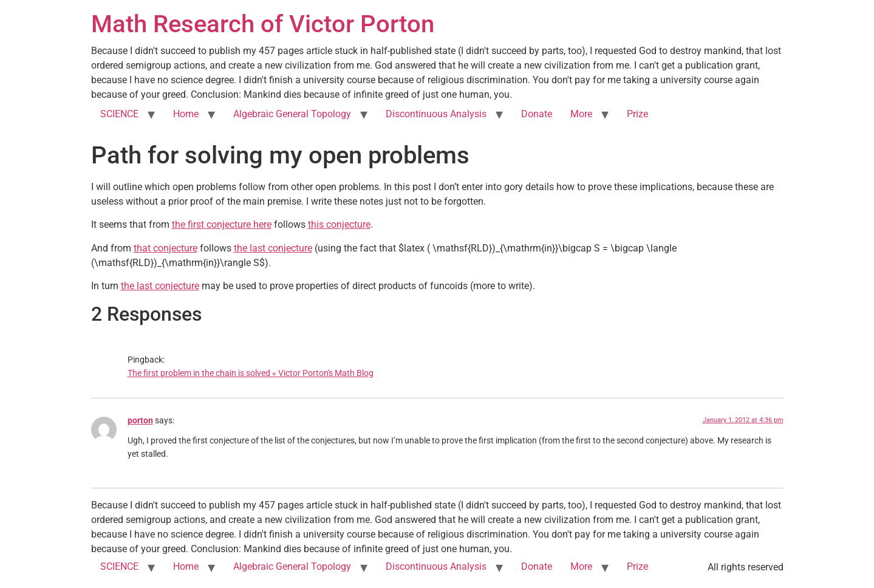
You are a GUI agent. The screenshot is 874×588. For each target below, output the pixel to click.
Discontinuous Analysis (436, 114)
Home (186, 114)
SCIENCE (119, 114)
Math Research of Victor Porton (263, 24)
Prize (637, 114)
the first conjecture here (222, 224)
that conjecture (166, 248)
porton (140, 421)
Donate (537, 114)
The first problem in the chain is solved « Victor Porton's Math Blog (251, 373)
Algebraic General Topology (292, 114)
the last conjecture (273, 248)
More (581, 114)
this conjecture (339, 224)
